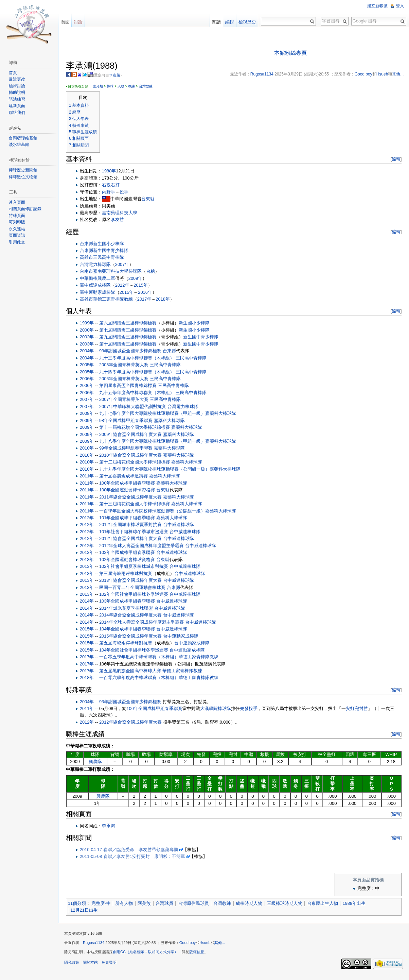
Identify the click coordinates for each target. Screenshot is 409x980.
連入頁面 (18, 202)
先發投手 (251, 709)
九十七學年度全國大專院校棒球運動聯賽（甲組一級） (155, 414)
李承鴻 (111, 826)
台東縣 (150, 199)
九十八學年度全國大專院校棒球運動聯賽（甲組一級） (155, 442)
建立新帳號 (377, 6)
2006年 (89, 379)
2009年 (138, 279)
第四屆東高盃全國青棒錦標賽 (130, 386)
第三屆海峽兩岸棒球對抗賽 (128, 574)
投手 (126, 192)
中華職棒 (91, 279)
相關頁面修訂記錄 (26, 209)
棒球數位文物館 (24, 177)
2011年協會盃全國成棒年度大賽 (133, 497)
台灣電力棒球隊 (98, 265)
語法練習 (18, 99)
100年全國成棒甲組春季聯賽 (129, 483)
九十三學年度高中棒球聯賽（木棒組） (139, 358)
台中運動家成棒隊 (183, 636)
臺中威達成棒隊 (98, 285)
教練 (134, 87)
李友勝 (117, 75)
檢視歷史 (247, 22)
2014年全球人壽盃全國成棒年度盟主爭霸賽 (144, 622)
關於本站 (93, 964)
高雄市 (89, 258)
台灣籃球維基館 (24, 138)
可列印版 (18, 222)
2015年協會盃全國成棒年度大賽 (133, 636)
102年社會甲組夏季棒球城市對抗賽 (136, 567)
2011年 (89, 476)
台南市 (89, 272)
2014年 (89, 602)
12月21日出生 (86, 910)
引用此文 (18, 242)
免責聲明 (111, 964)
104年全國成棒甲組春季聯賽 (129, 629)
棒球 (112, 87)
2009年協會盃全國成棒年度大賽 (133, 435)
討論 (80, 22)
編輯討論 (18, 86)
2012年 (125, 285)
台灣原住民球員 (196, 904)
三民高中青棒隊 (111, 258)
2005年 (89, 365)
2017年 (147, 299)
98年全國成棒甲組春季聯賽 (128, 421)
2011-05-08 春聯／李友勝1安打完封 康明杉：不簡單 (135, 857)
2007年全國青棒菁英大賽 (126, 400)
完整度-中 (103, 904)
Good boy (190, 945)
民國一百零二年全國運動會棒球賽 (135, 588)
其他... (222, 945)
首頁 (14, 73)
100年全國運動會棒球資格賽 (129, 490)
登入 (399, 6)
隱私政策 (74, 964)
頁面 (67, 22)
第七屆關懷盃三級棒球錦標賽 (130, 330)
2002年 (89, 337)
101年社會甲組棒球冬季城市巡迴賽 (136, 532)
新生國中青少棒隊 (113, 251)
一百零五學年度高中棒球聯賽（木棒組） (141, 657)
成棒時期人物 (251, 904)
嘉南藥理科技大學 (122, 213)
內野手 (111, 192)
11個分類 (79, 904)
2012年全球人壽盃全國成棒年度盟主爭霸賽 (144, 546)
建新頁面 (18, 106)
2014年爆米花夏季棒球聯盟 (128, 609)
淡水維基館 (20, 145)
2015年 (143, 285)
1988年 (111, 171)
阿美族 (147, 904)
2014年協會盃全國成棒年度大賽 (133, 616)
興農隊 (97, 762)
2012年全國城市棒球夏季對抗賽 (133, 525)
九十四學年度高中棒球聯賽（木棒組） (139, 372)
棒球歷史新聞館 (24, 170)
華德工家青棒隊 (111, 299)
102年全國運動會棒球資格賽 (129, 560)
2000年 (89, 330)
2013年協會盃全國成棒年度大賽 (133, 581)
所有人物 (126, 904)
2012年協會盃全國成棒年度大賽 (133, 539)
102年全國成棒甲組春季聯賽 (129, 553)
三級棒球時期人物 (287, 904)
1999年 (89, 324)
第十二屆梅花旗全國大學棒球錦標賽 (137, 463)
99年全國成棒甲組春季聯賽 (128, 449)
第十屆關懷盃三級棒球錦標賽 (130, 344)
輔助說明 (18, 92)
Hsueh (207, 945)
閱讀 (216, 22)
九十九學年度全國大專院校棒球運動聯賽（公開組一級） (157, 469)
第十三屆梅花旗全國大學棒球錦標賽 (137, 504)
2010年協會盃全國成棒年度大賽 (133, 455)
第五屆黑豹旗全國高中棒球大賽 (132, 671)
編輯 (395, 160)
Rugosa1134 (96, 945)
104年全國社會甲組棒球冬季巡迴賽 (136, 650)
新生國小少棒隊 (111, 244)
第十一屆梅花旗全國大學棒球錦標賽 (137, 428)
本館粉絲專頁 (291, 53)
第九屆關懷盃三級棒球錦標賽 (130, 337)
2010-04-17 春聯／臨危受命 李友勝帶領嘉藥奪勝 (131, 850)
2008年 (89, 414)
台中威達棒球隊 (181, 525)
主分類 (100, 87)
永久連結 (18, 229)
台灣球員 (167, 904)
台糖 (153, 272)
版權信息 (199, 954)
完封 (361, 709)
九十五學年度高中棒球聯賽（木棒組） (139, 393)
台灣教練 (148, 87)
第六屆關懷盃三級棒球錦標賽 (130, 324)
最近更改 (18, 79)
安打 (353, 709)
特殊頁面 (18, 216)
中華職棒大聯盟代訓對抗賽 (142, 407)
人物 (123, 87)
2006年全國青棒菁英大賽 (126, 379)
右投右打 (113, 185)
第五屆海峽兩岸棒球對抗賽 (128, 643)
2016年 (147, 293)
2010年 (89, 449)
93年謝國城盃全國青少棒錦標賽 (133, 351)
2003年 (89, 344)
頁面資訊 (18, 235)
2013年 (89, 553)
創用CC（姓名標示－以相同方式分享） (148, 954)
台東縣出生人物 (325, 904)
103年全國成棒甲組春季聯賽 (129, 602)
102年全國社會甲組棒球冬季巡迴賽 (136, 595)
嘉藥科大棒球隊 (223, 414)
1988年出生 (357, 904)
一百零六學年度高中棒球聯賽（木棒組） (141, 678)
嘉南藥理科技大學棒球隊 (120, 272)
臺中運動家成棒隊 (100, 293)
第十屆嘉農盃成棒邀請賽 (126, 476)
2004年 (89, 351)
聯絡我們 (18, 113)
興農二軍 (109, 279)
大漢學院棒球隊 (218, 709)
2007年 (125, 265)
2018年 (165, 299)
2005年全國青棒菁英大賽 (126, 365)
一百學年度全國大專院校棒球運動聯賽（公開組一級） (155, 511)
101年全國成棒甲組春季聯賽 (129, 518)
